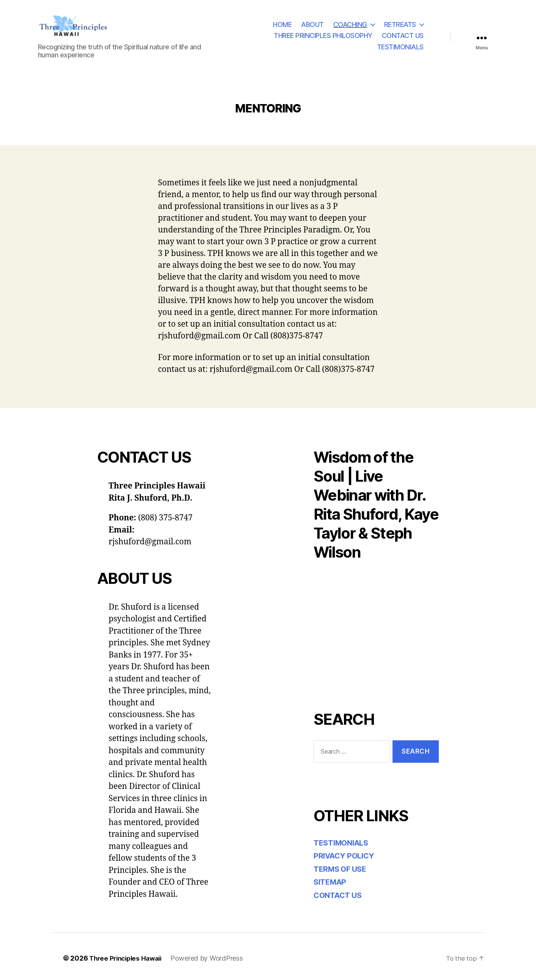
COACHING (350, 24)
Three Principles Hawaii (128, 959)
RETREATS (400, 24)
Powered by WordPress (212, 959)
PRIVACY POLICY (346, 856)
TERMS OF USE (342, 869)
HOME (282, 24)
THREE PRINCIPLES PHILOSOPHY (323, 36)
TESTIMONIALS (400, 47)
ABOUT (312, 24)
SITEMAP (331, 882)
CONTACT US (403, 36)
